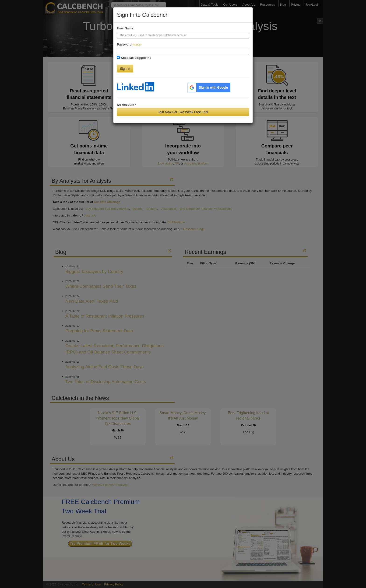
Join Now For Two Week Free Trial (183, 112)
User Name (125, 28)
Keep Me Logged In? (136, 58)
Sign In (125, 69)
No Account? (127, 105)
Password (129, 44)
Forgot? (137, 45)
